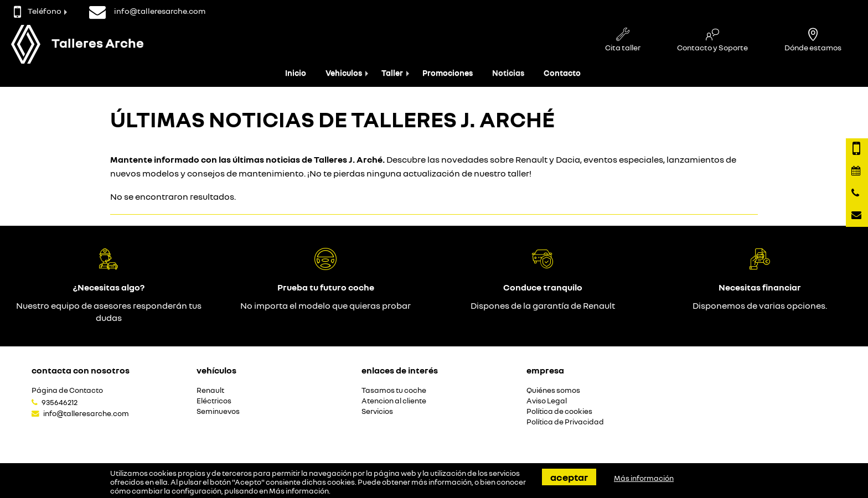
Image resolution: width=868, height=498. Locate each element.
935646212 (60, 402)
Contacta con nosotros (81, 370)
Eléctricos (214, 401)
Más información (299, 491)
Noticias (508, 73)
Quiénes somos (553, 390)
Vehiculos (344, 73)
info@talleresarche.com (86, 413)
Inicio (296, 73)
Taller (392, 73)
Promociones (448, 73)
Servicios (377, 411)
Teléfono (38, 11)
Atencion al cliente (394, 401)
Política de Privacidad (565, 422)
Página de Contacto (67, 390)
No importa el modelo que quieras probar (325, 305)
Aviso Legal (547, 401)
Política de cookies (559, 411)
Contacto (562, 73)
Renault (210, 390)
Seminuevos (218, 411)
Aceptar (569, 477)
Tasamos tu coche (394, 390)
